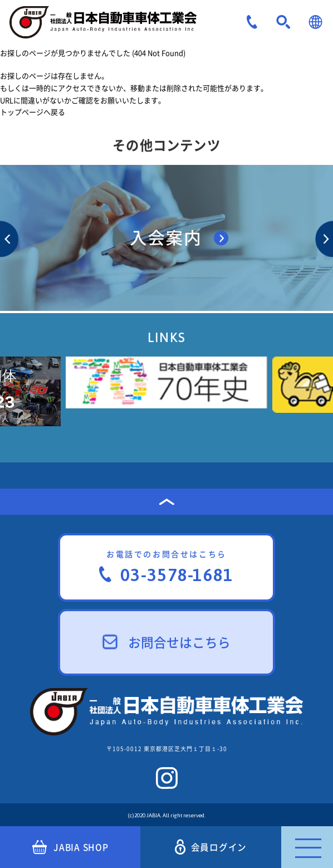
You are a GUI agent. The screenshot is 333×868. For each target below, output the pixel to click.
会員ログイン (211, 847)
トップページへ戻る (33, 112)
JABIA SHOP (70, 847)
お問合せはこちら (167, 642)
